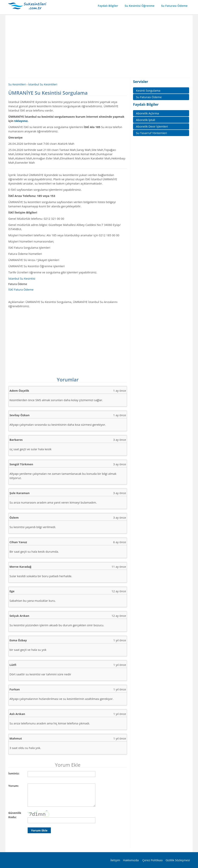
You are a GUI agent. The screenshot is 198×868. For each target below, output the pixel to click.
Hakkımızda (131, 860)
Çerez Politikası (152, 860)
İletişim (115, 860)
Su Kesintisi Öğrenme (140, 6)
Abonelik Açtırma (147, 113)
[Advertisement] (99, 46)
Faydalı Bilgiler (108, 6)
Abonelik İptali (146, 120)
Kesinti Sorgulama (148, 90)
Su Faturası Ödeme (174, 6)
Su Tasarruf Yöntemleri (151, 133)
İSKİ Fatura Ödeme (21, 289)
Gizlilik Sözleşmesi (178, 860)
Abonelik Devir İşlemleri (152, 126)
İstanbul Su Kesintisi (22, 278)
